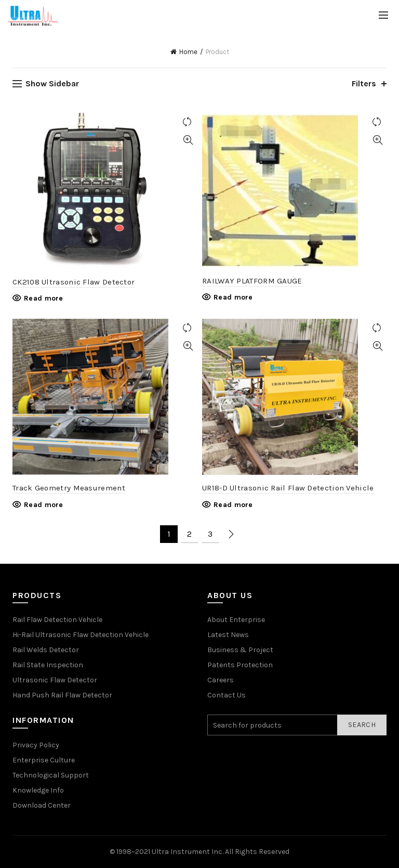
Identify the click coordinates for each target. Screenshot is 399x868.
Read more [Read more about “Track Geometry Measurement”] (44, 505)
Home (188, 52)
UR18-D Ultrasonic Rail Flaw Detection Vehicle (288, 488)
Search (362, 725)
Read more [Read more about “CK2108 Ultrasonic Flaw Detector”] (44, 298)
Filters (364, 83)
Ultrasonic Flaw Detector (55, 680)
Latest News (228, 635)
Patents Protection (240, 665)
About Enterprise (236, 620)
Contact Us (227, 695)
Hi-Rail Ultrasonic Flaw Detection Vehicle (81, 635)
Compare (188, 122)
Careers (221, 680)
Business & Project (240, 650)
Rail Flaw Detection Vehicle (57, 620)
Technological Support (51, 775)
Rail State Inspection (48, 665)
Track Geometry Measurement (69, 488)
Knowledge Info (38, 790)
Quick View (188, 140)
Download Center (42, 805)
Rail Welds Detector (46, 650)
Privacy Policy (36, 745)
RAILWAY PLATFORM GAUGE (252, 281)
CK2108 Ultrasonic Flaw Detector (74, 282)
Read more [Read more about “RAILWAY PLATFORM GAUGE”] (233, 297)
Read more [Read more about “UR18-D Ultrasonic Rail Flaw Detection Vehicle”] (233, 505)
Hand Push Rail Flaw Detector (62, 695)
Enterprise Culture (44, 760)
